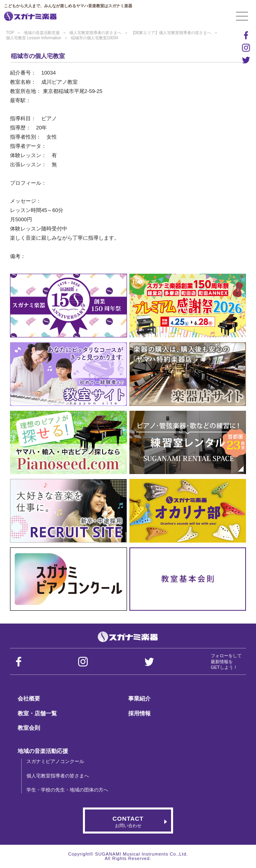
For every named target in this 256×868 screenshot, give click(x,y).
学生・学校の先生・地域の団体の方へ (67, 790)
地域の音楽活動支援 (42, 33)
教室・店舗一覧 (37, 713)
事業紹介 (139, 698)
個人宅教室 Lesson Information (34, 38)
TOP (10, 33)
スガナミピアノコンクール (55, 761)
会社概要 (29, 698)
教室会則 (29, 728)
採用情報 (139, 713)
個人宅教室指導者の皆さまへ (95, 33)
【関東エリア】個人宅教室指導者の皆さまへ (171, 33)
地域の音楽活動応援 (43, 751)
